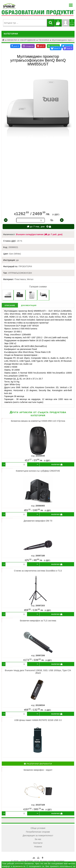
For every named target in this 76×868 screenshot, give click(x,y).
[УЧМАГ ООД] (18, 6)
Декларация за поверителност (38, 836)
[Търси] (51, 23)
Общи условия (38, 828)
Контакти (38, 843)
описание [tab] (10, 305)
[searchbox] (25, 23)
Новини (38, 847)
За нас (38, 839)
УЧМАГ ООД (34, 859)
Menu (71, 5)
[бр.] (16, 464)
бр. (52, 220)
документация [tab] (29, 305)
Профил (66, 23)
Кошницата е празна (58, 25)
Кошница (38, 858)
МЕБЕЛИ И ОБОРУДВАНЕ (22, 40)
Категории (11, 34)
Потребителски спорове (38, 832)
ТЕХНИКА (44, 40)
